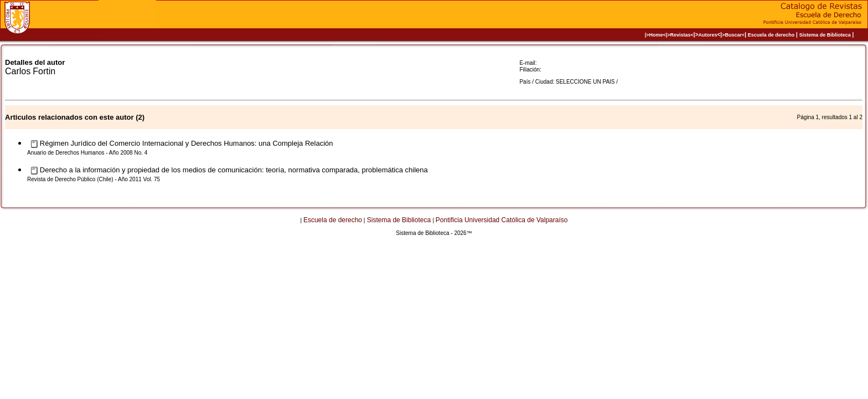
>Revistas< (680, 35)
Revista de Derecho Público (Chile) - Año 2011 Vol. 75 (94, 179)
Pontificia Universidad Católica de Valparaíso (502, 220)
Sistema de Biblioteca (825, 35)
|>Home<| (656, 35)
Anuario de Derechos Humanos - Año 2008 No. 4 (87, 153)
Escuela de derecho (771, 35)
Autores (708, 35)
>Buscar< (733, 35)
